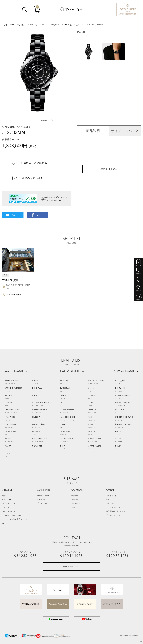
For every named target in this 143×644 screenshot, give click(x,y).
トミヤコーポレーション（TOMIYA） (20, 25)
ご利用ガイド (111, 496)
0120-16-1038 (71, 556)
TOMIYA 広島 (10, 280)
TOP (141, 642)
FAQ (108, 500)
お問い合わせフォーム (71, 566)
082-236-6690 (13, 295)
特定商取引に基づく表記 (116, 511)
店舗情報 (75, 500)
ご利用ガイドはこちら (109, 169)
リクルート (76, 504)
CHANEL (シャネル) (71, 25)
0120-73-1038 (118, 556)
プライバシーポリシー (115, 515)
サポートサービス (113, 507)
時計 (4, 496)
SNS (73, 507)
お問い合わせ (111, 504)
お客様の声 (41, 500)
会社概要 (75, 496)
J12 (86, 25)
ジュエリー (7, 500)
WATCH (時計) (49, 25)
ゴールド (6, 523)
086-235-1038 (25, 556)
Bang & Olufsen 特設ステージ (16, 519)
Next (47, 121)
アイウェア (7, 507)
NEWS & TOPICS (44, 496)
